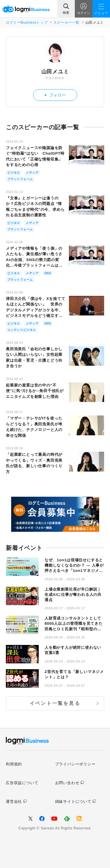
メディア (32, 173)
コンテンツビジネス (22, 330)
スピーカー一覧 (66, 23)
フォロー (55, 95)
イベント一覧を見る (55, 703)
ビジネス (14, 173)
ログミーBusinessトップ (27, 23)
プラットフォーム (20, 179)
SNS (48, 273)
